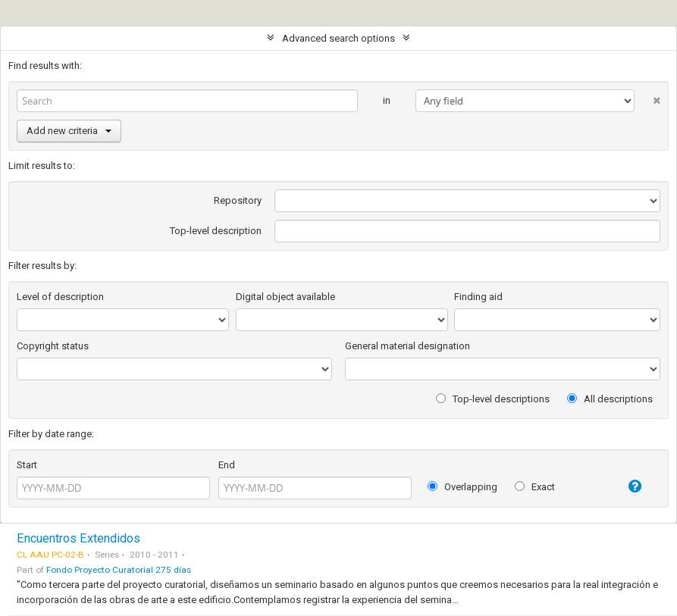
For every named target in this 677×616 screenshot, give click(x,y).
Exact (535, 487)
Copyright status (53, 346)
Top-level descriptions (493, 399)
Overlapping (462, 487)
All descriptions (610, 399)
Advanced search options (338, 38)
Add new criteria (69, 131)
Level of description (60, 297)
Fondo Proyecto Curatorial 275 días (119, 570)
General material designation (407, 346)
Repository (238, 200)
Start (27, 465)
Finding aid (478, 297)
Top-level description (216, 231)
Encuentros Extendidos (78, 538)
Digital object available (285, 297)
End (227, 465)
